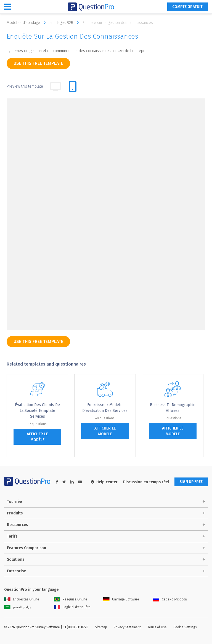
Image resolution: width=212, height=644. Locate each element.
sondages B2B (65, 23)
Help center (103, 482)
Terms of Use (157, 627)
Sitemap (101, 627)
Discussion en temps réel (145, 482)
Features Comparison (26, 548)
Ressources (17, 525)
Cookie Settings (185, 627)
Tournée (14, 502)
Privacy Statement (127, 627)
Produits (15, 513)
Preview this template (25, 86)
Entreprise (16, 571)
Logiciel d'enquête (72, 607)
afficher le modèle (37, 437)
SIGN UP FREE (190, 482)
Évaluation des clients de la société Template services (37, 411)
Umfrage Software (121, 599)
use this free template (38, 63)
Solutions (16, 560)
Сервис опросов (170, 599)
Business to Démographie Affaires (173, 408)
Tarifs (12, 536)
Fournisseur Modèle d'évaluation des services (105, 408)
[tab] (73, 87)
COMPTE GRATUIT (187, 7)
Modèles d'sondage (27, 23)
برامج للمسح (17, 607)
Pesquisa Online (71, 599)
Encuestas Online (22, 599)
